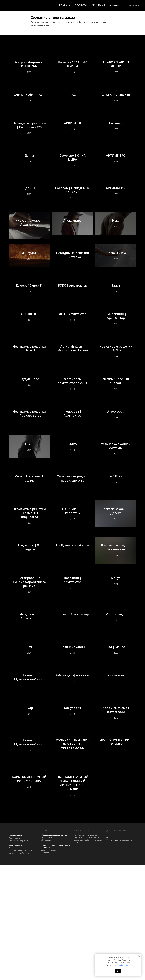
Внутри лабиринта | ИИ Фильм (29, 65)
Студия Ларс (29, 427)
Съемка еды (116, 696)
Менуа (116, 655)
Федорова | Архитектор (73, 463)
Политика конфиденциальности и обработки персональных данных (87, 952)
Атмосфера (116, 463)
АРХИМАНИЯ (116, 208)
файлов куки (124, 965)
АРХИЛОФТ (29, 354)
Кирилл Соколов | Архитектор (29, 244)
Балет (116, 317)
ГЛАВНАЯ (65, 5)
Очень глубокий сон (29, 99)
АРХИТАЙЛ (73, 134)
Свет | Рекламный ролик (29, 536)
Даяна (29, 171)
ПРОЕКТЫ (81, 5)
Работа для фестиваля (72, 777)
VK (107, 953)
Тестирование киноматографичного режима (29, 656)
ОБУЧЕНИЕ (98, 5)
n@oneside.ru (46, 968)
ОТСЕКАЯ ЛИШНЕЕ (116, 99)
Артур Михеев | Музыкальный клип (72, 390)
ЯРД (72, 99)
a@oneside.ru (46, 955)
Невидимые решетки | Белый (29, 390)
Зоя (29, 736)
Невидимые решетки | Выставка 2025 (29, 134)
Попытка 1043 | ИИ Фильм (73, 65)
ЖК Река (116, 536)
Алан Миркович (73, 736)
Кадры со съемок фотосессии (116, 817)
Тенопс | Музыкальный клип (29, 777)
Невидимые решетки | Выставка (72, 281)
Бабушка (116, 134)
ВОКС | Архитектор (72, 317)
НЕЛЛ (29, 500)
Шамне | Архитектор (73, 696)
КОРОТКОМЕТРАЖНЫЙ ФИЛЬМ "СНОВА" (29, 898)
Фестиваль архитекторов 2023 (72, 427)
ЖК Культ (29, 281)
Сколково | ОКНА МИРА (72, 171)
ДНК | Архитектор (73, 354)
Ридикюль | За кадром (29, 615)
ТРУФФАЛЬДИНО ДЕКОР (116, 65)
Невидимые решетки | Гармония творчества (29, 575)
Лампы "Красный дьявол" (116, 427)
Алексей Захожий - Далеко (116, 575)
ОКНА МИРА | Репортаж (72, 575)
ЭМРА (73, 500)
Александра (73, 244)
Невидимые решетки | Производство (29, 463)
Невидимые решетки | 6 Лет (116, 390)
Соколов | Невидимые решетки (72, 207)
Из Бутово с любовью (73, 615)
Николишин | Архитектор (116, 354)
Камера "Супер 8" (29, 317)
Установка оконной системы (116, 500)
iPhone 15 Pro (116, 281)
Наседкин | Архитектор (73, 655)
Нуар (29, 817)
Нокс (116, 244)
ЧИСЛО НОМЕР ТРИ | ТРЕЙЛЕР (116, 858)
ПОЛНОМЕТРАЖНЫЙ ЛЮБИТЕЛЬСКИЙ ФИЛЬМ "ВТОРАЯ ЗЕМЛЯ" (73, 898)
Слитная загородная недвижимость (72, 536)
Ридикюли (116, 777)
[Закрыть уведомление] (139, 956)
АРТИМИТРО (116, 171)
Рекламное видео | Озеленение (116, 615)
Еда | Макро (116, 736)
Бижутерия (72, 817)
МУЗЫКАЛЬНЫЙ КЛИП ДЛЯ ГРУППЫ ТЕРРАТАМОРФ (73, 858)
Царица (29, 208)
